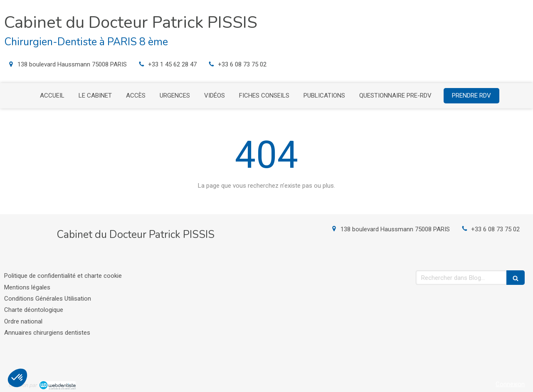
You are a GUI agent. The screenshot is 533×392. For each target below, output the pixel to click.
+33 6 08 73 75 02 (242, 64)
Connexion (510, 384)
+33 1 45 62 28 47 (172, 64)
